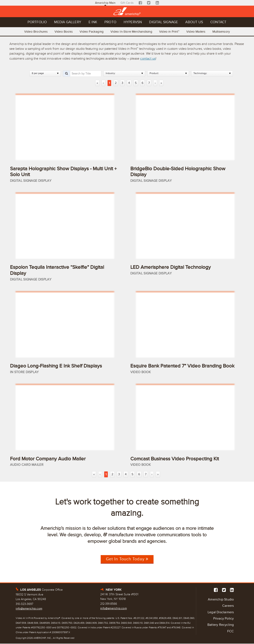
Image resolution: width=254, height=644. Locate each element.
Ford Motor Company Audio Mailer (48, 459)
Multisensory (222, 32)
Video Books (63, 32)
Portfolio (36, 22)
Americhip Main (105, 3)
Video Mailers (196, 32)
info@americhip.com (29, 609)
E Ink (92, 22)
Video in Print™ (170, 32)
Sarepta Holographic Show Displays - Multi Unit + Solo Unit (63, 172)
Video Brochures (35, 32)
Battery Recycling (221, 625)
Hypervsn (133, 22)
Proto (110, 22)
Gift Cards (127, 3)
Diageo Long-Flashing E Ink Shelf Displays (56, 366)
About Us (195, 22)
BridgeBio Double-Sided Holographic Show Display (178, 172)
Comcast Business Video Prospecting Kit (175, 459)
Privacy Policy (224, 619)
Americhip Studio (221, 600)
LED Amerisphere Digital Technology (171, 267)
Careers (228, 606)
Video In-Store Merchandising (131, 32)
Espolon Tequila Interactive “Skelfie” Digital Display (57, 270)
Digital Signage (164, 22)
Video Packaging (91, 32)
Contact (219, 22)
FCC (231, 632)
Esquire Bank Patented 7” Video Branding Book (182, 366)
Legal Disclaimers (221, 613)
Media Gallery (67, 22)
